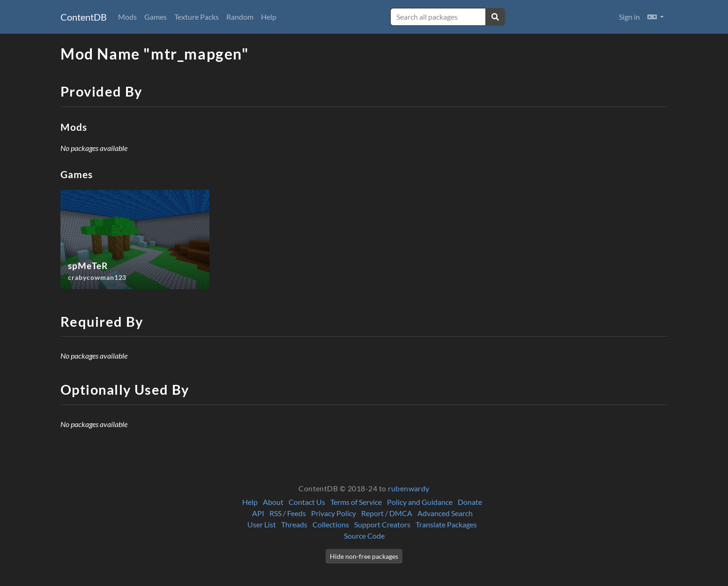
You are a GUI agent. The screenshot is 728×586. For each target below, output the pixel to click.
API (258, 513)
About (273, 502)
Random (240, 17)
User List (262, 524)
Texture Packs (197, 17)
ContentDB (84, 17)
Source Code (364, 536)
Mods (127, 17)
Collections (331, 524)
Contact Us (307, 502)
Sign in (629, 17)
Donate (470, 502)
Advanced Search (445, 513)
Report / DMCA (387, 513)
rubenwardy (409, 488)
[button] (656, 17)
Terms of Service (356, 502)
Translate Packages (446, 524)
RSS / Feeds (288, 513)
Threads (294, 524)
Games (156, 17)
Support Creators (382, 524)
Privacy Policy (334, 513)
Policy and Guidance (420, 502)
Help (269, 17)
